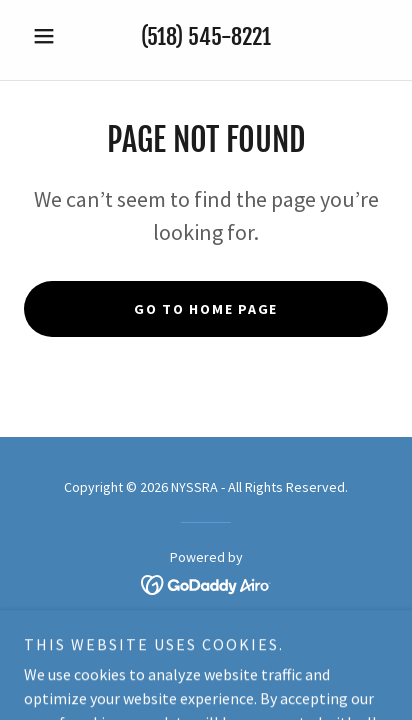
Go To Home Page (206, 309)
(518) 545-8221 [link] (206, 36)
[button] (51, 36)
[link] (206, 582)
